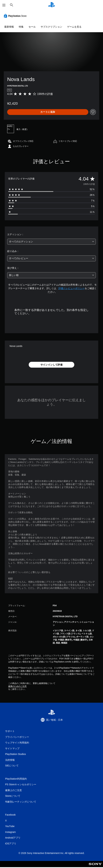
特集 (21, 27)
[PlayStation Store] (16, 16)
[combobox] (51, 242)
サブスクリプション (51, 27)
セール (32, 27)
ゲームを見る (74, 27)
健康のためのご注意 (17, 686)
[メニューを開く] (4, 5)
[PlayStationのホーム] (52, 5)
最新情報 (9, 27)
